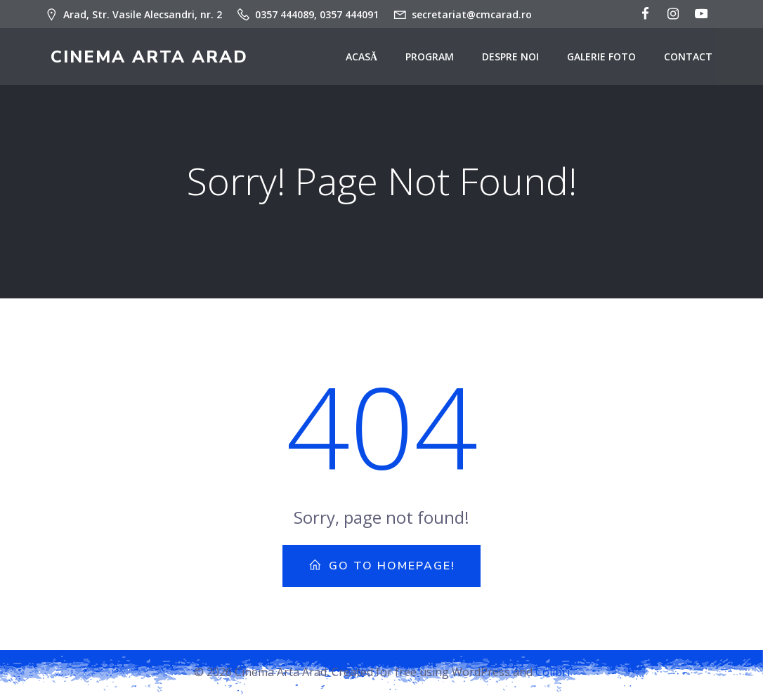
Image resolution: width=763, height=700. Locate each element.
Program (436, 60)
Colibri (553, 679)
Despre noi (517, 60)
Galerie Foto (608, 60)
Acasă (368, 60)
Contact (694, 60)
